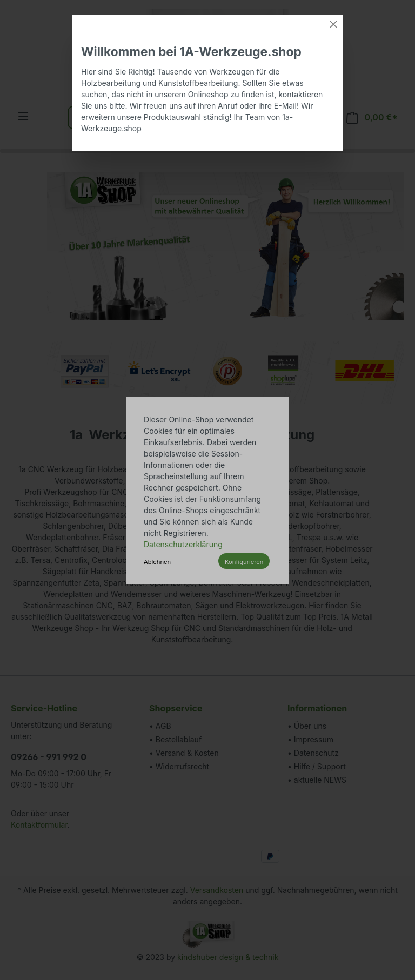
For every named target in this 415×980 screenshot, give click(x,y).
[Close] (333, 24)
